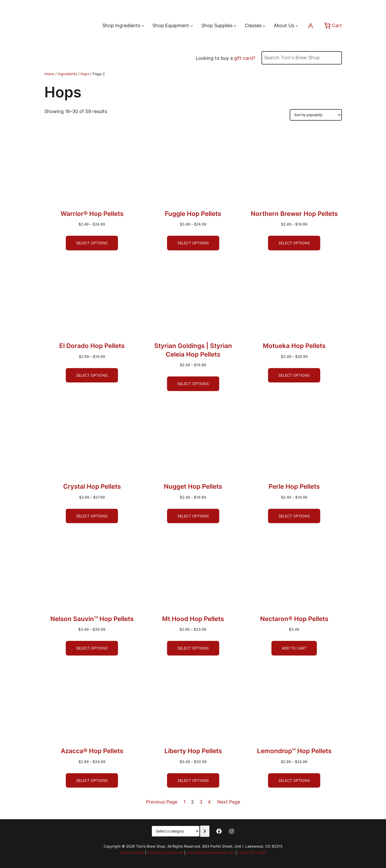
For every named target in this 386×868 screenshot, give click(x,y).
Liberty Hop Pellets (193, 751)
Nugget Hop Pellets (193, 486)
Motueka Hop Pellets (294, 346)
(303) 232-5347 (252, 852)
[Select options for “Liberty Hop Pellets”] (193, 781)
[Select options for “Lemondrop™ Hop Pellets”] (294, 781)
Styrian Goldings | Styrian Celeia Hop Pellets (193, 350)
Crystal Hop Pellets (92, 486)
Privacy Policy (132, 852)
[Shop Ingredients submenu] (143, 26)
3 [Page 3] (201, 802)
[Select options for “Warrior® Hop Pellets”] (92, 243)
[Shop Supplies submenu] (235, 26)
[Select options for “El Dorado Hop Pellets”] (92, 375)
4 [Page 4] (209, 802)
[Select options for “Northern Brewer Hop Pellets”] (294, 243)
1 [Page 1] (185, 802)
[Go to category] (205, 831)
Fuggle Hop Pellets (193, 214)
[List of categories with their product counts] (176, 831)
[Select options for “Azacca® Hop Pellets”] (92, 781)
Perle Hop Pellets (294, 486)
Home (49, 74)
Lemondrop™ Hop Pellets (294, 751)
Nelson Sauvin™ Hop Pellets (92, 619)
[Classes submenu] (264, 26)
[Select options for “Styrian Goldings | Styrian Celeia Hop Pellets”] (193, 384)
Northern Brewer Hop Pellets (294, 214)
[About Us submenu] (297, 26)
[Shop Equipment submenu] (192, 26)
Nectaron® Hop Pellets (294, 619)
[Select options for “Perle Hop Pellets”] (294, 516)
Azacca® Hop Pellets (92, 751)
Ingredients (67, 74)
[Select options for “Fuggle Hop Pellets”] (193, 243)
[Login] (310, 26)
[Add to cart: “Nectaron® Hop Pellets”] (294, 648)
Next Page (229, 802)
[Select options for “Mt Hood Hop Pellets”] (193, 648)
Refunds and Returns (165, 852)
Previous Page (162, 802)
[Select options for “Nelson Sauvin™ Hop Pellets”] (92, 648)
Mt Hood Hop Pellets (193, 619)
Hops (85, 74)
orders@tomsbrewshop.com (211, 852)
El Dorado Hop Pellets (92, 346)
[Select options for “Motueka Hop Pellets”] (294, 375)
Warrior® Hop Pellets (92, 214)
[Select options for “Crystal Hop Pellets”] (92, 516)
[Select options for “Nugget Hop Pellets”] (193, 516)
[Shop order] (316, 115)
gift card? (245, 58)
